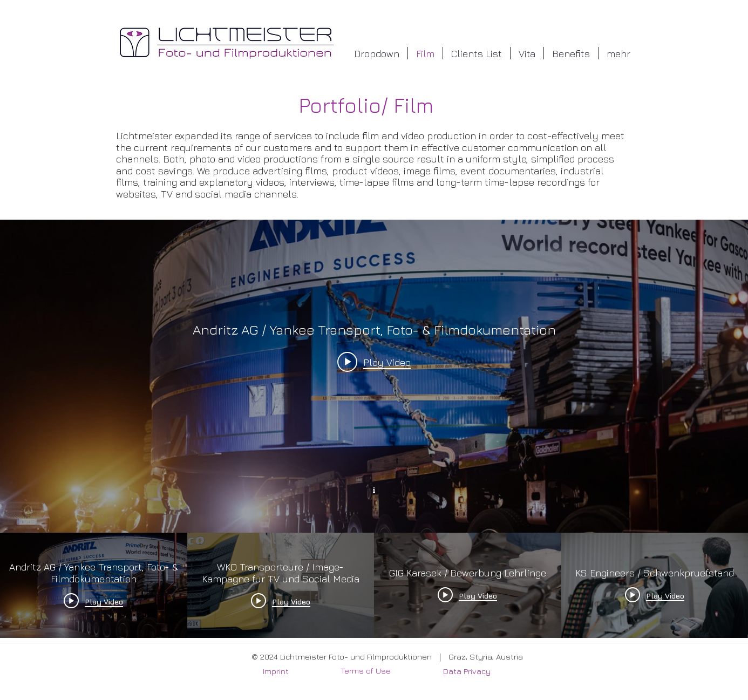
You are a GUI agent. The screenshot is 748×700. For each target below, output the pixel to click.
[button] (377, 53)
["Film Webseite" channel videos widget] (374, 429)
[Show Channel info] (374, 488)
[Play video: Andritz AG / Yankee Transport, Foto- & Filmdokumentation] (374, 362)
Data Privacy (467, 671)
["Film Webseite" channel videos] (374, 585)
